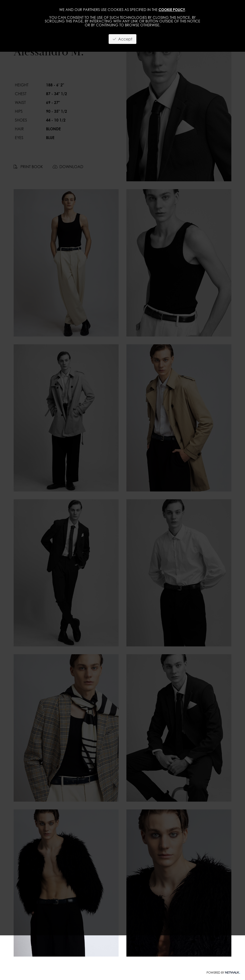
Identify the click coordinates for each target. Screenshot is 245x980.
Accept (122, 39)
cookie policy (172, 10)
